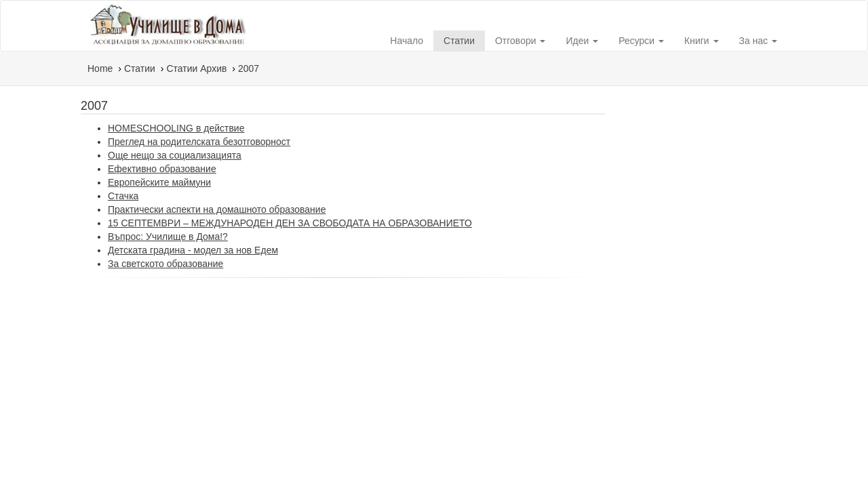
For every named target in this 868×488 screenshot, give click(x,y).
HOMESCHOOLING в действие (176, 128)
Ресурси (641, 41)
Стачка (123, 196)
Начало (407, 41)
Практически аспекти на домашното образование (217, 209)
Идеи (582, 41)
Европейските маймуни (159, 182)
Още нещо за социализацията (175, 155)
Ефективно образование (162, 169)
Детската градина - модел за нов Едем (193, 250)
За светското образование (165, 264)
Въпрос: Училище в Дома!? (168, 237)
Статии (459, 41)
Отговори (520, 41)
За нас (758, 41)
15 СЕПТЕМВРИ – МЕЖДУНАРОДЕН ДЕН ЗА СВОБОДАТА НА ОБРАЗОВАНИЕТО (290, 223)
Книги (702, 41)
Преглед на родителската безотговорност (199, 142)
